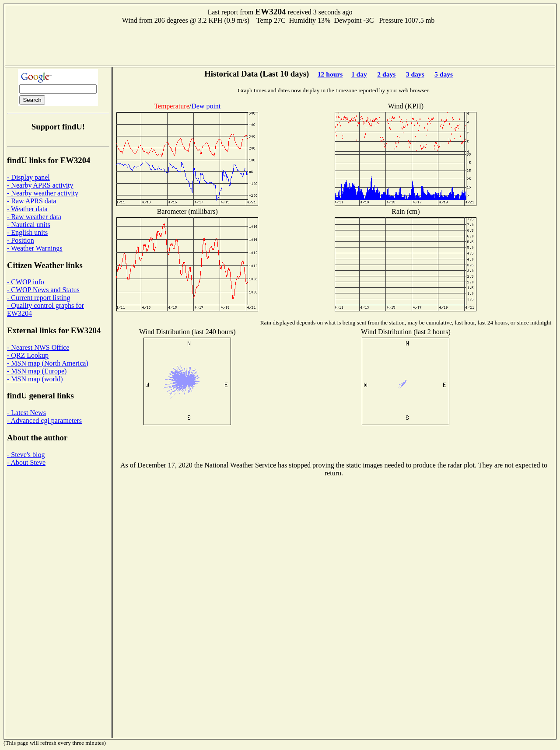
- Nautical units (29, 225)
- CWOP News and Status (43, 290)
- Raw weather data (34, 217)
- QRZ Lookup (28, 355)
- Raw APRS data (31, 201)
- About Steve (26, 462)
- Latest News (26, 413)
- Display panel (28, 177)
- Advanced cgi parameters (44, 420)
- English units (27, 232)
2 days (386, 74)
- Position (21, 240)
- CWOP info (26, 282)
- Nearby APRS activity (40, 185)
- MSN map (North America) (48, 363)
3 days (415, 74)
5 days (444, 74)
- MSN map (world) (35, 379)
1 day (359, 74)
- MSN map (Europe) (37, 371)
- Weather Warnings (35, 248)
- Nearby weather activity (43, 193)
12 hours (330, 74)
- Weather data (27, 209)
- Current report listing (38, 298)
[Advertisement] (280, 44)
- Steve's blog (26, 455)
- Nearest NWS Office (38, 347)
